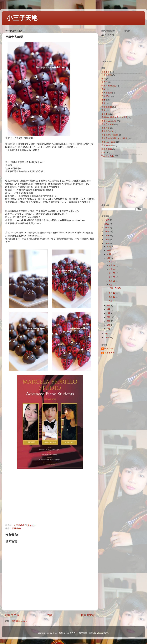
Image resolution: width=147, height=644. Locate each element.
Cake (104, 153)
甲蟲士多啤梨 (115, 288)
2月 (109, 329)
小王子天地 (22, 18)
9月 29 (112, 262)
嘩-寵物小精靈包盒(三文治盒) (115, 117)
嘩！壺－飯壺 (108, 124)
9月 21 (112, 281)
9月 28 (112, 265)
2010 (107, 334)
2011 (107, 243)
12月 (109, 247)
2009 (107, 337)
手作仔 (105, 82)
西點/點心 (16, 528)
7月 (109, 309)
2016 (107, 224)
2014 (107, 232)
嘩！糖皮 (106, 128)
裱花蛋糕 (106, 114)
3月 (109, 325)
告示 (103, 100)
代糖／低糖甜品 (109, 86)
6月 (109, 313)
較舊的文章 (88, 615)
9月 (109, 258)
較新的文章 (12, 615)
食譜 (103, 110)
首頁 (50, 615)
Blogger (100, 633)
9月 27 (112, 269)
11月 (109, 250)
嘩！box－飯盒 (108, 142)
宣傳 (103, 103)
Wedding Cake (108, 156)
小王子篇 (106, 72)
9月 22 (112, 277)
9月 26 (112, 273)
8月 (109, 306)
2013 (107, 235)
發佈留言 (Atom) (19, 621)
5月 (109, 317)
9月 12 (112, 297)
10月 (109, 254)
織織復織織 (107, 149)
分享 (103, 79)
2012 (107, 239)
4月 (109, 321)
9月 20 (112, 285)
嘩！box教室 (107, 145)
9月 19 (112, 293)
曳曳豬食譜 (107, 93)
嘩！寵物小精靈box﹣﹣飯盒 (114, 138)
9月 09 (112, 301)
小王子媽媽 (110, 353)
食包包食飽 (107, 107)
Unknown (108, 349)
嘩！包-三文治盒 (109, 121)
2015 (107, 228)
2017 (107, 220)
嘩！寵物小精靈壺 (110, 135)
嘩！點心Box (107, 131)
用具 (103, 89)
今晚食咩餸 (107, 75)
